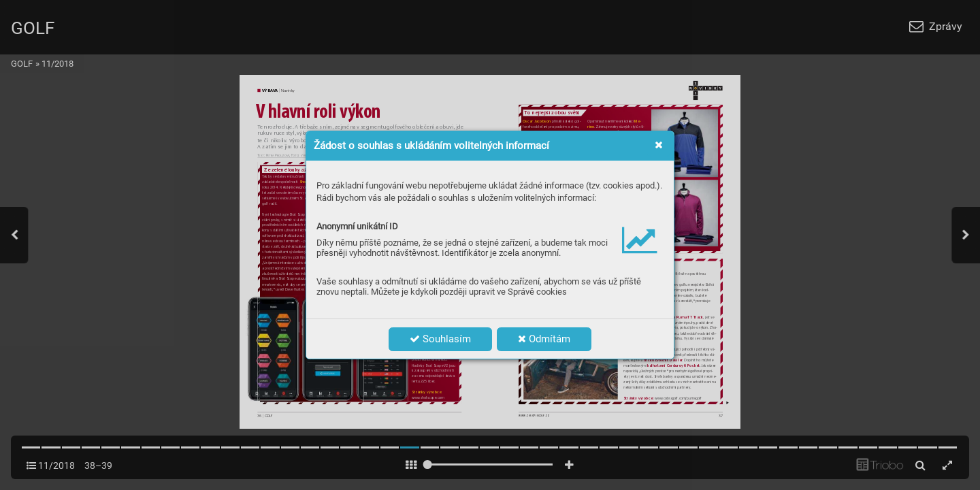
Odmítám (544, 339)
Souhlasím (440, 339)
